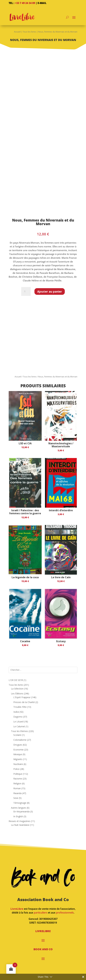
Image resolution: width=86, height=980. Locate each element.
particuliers (41, 913)
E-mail (42, 3)
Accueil (17, 32)
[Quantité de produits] (26, 291)
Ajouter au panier (50, 291)
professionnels (65, 913)
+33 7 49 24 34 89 (25, 3)
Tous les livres (29, 32)
